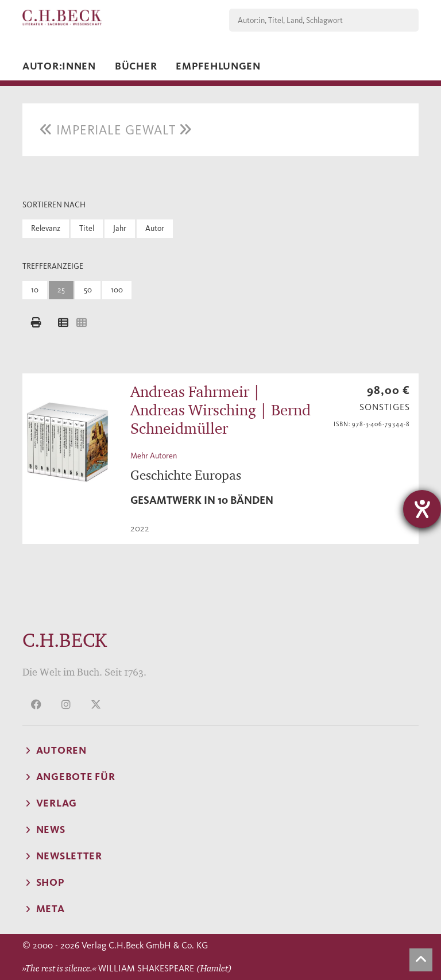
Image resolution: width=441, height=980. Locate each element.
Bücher (136, 66)
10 (35, 290)
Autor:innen (59, 66)
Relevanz (46, 228)
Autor (155, 228)
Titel (87, 228)
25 (61, 290)
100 (117, 290)
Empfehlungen (218, 66)
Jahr (120, 228)
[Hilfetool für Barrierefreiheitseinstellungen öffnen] (422, 509)
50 (88, 290)
